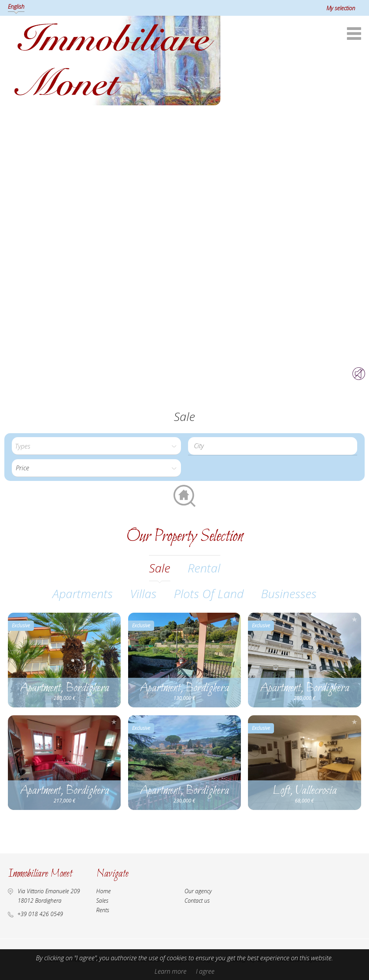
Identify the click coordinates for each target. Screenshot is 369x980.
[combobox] (273, 446)
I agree (205, 971)
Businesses (289, 594)
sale (160, 568)
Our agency (198, 891)
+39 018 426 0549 (40, 914)
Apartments (83, 594)
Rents (103, 910)
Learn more (171, 971)
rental (204, 568)
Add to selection (114, 619)
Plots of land (209, 594)
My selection (341, 8)
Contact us (197, 901)
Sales (102, 901)
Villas (143, 594)
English (16, 7)
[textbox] (275, 446)
